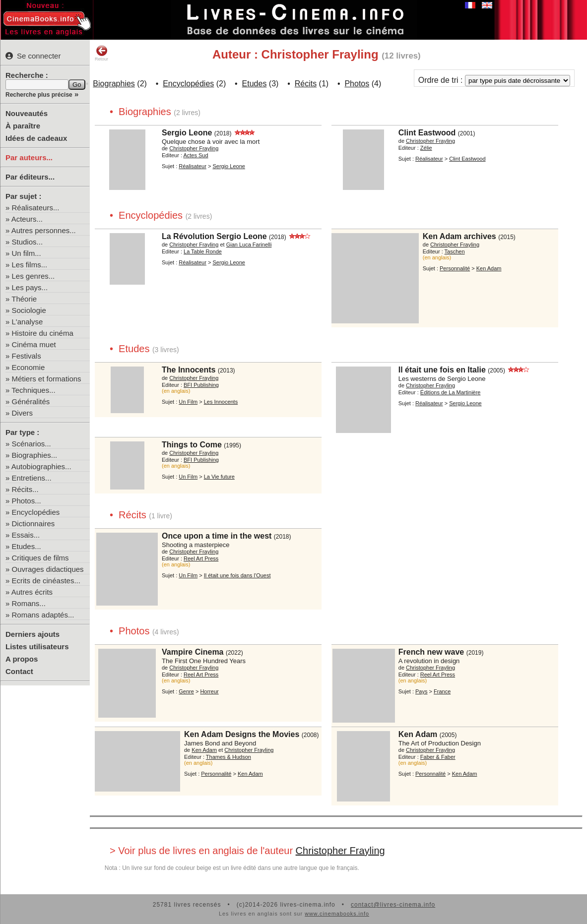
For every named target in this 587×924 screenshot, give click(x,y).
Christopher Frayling (340, 851)
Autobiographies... (41, 466)
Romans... (29, 603)
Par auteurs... (29, 157)
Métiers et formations (47, 379)
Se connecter (33, 56)
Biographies (114, 84)
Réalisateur (193, 166)
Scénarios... (32, 444)
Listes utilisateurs (37, 647)
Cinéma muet (34, 344)
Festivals (27, 356)
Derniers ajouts (33, 634)
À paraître (23, 126)
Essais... (26, 535)
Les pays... (30, 287)
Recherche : (27, 75)
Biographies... (35, 455)
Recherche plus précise (39, 95)
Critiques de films (40, 558)
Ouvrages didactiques (48, 569)
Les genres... (33, 276)
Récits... (25, 489)
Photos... (27, 501)
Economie (29, 367)
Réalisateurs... (36, 208)
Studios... (28, 242)
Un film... (27, 253)
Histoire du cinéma (43, 333)
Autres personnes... (44, 230)
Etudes (255, 84)
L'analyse (28, 322)
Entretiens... (32, 478)
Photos (357, 84)
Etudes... (27, 546)
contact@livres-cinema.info (393, 905)
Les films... (30, 265)
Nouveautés (27, 113)
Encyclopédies (36, 512)
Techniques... (33, 390)
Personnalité (455, 268)
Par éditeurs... (30, 177)
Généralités (31, 401)
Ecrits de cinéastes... (46, 581)
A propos (22, 659)
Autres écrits (32, 592)
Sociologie (29, 310)
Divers (23, 413)
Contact (19, 671)
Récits (306, 84)
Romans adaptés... (43, 615)
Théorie (24, 299)
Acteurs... (27, 219)
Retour (101, 53)
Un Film (188, 402)
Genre (186, 691)
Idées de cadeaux (36, 138)
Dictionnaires (33, 524)
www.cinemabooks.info (337, 914)
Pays (421, 691)
